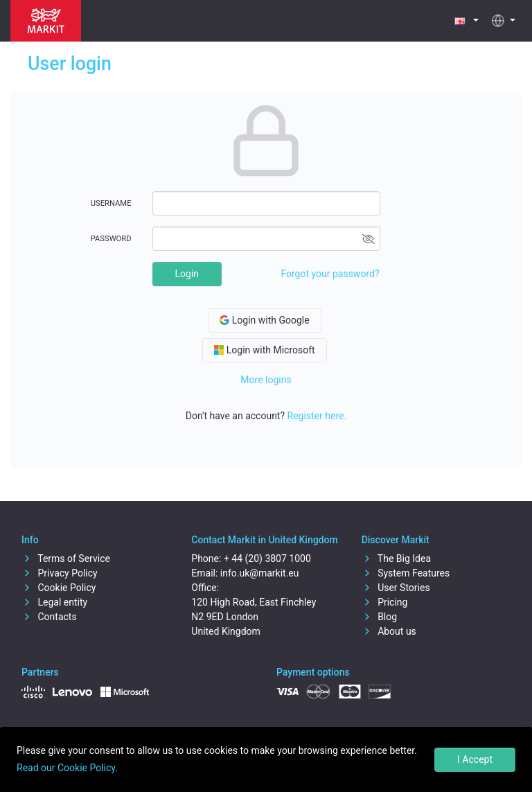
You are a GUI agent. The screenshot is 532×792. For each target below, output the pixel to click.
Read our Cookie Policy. (67, 768)
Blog (379, 617)
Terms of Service (66, 558)
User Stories (396, 588)
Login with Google (264, 320)
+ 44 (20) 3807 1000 (267, 558)
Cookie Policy (59, 588)
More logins (266, 380)
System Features (406, 573)
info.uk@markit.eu (260, 573)
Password (111, 239)
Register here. (317, 416)
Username (111, 203)
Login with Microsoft (264, 350)
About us (389, 631)
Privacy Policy (60, 573)
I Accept (475, 759)
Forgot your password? (330, 274)
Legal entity (54, 602)
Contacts (49, 617)
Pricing (385, 602)
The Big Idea (396, 558)
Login (187, 274)
